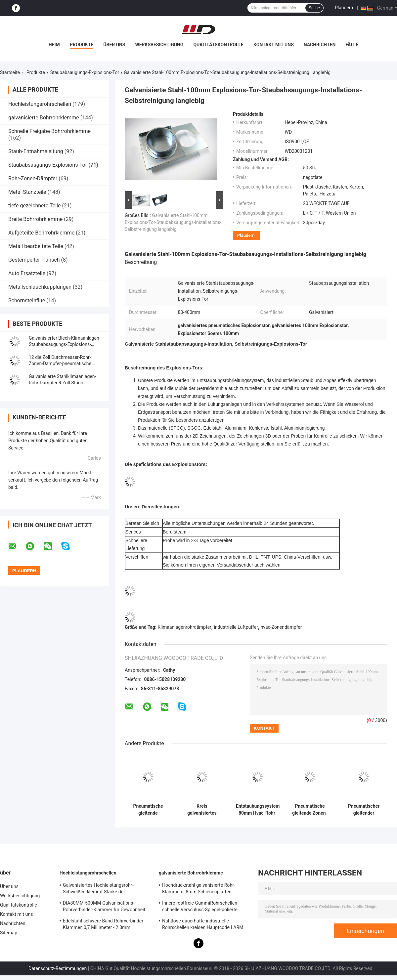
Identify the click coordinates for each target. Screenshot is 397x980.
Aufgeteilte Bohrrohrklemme (41, 233)
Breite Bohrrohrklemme (35, 219)
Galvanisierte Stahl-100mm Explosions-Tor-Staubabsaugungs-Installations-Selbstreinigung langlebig (173, 222)
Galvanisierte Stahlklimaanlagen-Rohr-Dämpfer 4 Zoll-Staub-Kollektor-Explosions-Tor (62, 383)
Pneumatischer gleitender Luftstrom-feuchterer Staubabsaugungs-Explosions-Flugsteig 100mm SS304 (364, 810)
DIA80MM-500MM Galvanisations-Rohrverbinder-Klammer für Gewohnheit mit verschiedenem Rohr (104, 907)
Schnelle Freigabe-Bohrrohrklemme (49, 131)
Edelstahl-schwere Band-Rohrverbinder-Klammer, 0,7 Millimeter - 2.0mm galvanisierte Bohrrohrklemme (104, 925)
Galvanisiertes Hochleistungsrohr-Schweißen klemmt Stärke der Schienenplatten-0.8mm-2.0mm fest (100, 889)
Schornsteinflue (27, 300)
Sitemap (9, 933)
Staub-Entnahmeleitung (36, 151)
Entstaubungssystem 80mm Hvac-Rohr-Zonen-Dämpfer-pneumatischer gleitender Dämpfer (258, 810)
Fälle (352, 45)
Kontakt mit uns (274, 45)
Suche (314, 8)
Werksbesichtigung (159, 45)
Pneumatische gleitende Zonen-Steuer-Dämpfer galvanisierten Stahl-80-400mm (310, 810)
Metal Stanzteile (27, 192)
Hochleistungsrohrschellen (40, 104)
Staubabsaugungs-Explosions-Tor (85, 72)
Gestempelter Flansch (34, 260)
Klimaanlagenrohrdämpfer (185, 627)
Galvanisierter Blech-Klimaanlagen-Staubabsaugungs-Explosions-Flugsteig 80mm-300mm (65, 344)
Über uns (114, 45)
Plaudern (344, 8)
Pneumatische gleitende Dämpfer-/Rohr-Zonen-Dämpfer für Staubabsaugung (148, 810)
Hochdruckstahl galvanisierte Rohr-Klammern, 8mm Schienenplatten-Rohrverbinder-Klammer (199, 889)
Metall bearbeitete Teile (36, 246)
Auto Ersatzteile (27, 273)
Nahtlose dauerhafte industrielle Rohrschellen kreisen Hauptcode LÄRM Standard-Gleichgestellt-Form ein (203, 925)
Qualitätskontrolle (218, 45)
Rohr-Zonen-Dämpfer (33, 178)
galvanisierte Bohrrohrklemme (44, 118)
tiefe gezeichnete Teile (35, 206)
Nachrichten (320, 45)
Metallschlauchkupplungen (40, 287)
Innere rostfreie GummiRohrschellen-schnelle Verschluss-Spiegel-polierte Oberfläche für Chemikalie (200, 907)
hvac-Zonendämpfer (281, 627)
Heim (54, 45)
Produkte (82, 45)
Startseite (10, 72)
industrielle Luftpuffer (236, 627)
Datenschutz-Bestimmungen (58, 968)
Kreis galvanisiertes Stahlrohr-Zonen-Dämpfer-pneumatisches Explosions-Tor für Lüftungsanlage (202, 810)
